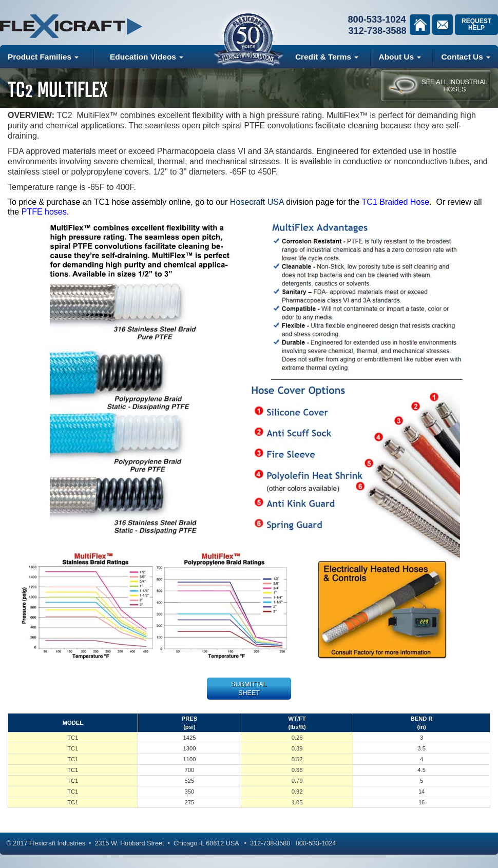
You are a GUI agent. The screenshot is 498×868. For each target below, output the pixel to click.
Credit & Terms (327, 57)
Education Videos (147, 57)
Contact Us (466, 57)
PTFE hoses (44, 212)
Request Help (476, 24)
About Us (400, 57)
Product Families (43, 57)
